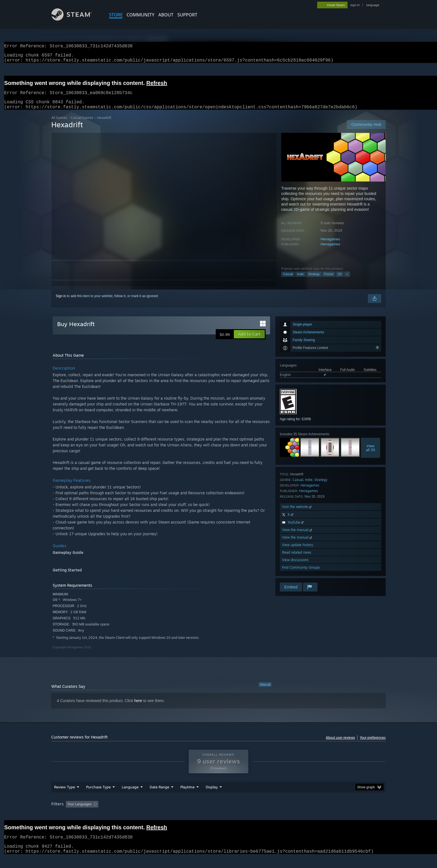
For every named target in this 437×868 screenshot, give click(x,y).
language (373, 5)
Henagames (330, 246)
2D (340, 281)
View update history (298, 552)
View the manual (298, 536)
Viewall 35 (371, 454)
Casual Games (82, 124)
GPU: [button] (313, 815)
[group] (219, 815)
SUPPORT (187, 15)
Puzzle (329, 281)
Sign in (61, 303)
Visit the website (297, 513)
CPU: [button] (294, 815)
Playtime (187, 798)
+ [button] (347, 281)
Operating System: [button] (265, 815)
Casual (288, 281)
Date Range (159, 798)
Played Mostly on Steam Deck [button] (219, 815)
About (166, 15)
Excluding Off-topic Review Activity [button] (136, 815)
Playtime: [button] (179, 815)
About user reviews (340, 744)
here (138, 707)
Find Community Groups (301, 574)
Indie (300, 281)
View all (265, 691)
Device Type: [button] (337, 815)
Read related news (297, 559)
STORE (116, 15)
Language (130, 798)
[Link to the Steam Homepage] (76, 19)
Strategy (314, 281)
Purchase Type (98, 798)
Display (212, 798)
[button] (249, 341)
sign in (355, 5)
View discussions (295, 567)
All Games (59, 124)
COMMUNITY (140, 15)
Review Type (65, 798)
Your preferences (373, 744)
